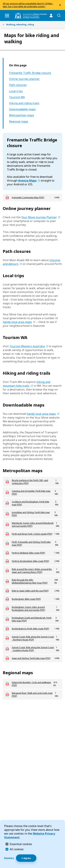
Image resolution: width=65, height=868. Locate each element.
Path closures (18, 85)
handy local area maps (17, 322)
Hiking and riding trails (24, 103)
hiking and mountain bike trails (27, 384)
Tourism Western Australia (27, 346)
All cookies (17, 849)
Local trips (16, 91)
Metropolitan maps (22, 115)
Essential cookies (21, 844)
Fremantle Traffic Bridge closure (30, 73)
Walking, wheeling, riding (18, 25)
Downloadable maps (22, 109)
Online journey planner (24, 79)
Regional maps (19, 122)
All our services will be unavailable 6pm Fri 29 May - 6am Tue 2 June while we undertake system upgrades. (28, 6)
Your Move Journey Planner (39, 217)
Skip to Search (1, 1)
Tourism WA (17, 97)
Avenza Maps (27, 181)
